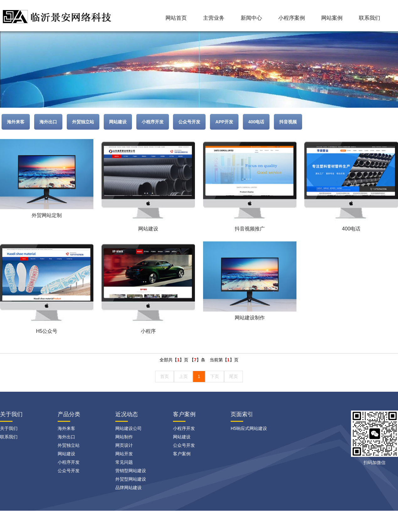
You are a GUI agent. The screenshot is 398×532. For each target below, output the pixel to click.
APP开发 (224, 122)
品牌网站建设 (128, 488)
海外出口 (48, 122)
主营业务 (214, 18)
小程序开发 (153, 122)
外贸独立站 (83, 122)
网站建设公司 (128, 428)
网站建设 (118, 122)
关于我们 (9, 428)
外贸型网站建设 (131, 479)
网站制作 (124, 437)
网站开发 (124, 454)
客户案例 (184, 414)
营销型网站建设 (131, 471)
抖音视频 (288, 122)
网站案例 (332, 18)
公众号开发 (189, 122)
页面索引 (242, 414)
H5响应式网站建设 (249, 428)
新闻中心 (251, 18)
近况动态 (127, 414)
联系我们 (369, 18)
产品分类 (69, 414)
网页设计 (124, 445)
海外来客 (16, 122)
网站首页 (176, 18)
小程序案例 (292, 18)
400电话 (256, 122)
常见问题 (124, 462)
